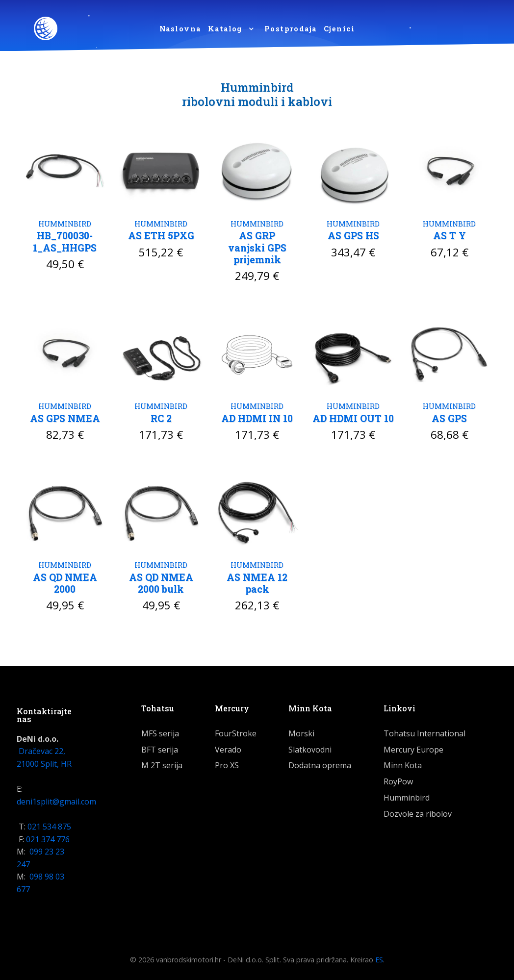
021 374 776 (48, 837)
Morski (301, 731)
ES (379, 958)
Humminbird (407, 796)
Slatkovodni (310, 748)
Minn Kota (403, 763)
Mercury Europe (413, 748)
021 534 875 (49, 825)
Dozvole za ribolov (418, 812)
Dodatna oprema (320, 763)
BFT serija (160, 748)
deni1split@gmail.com (56, 800)
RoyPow (398, 779)
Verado (228, 748)
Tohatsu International (424, 731)
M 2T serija (162, 763)
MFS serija (160, 731)
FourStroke (236, 731)
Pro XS (227, 763)
